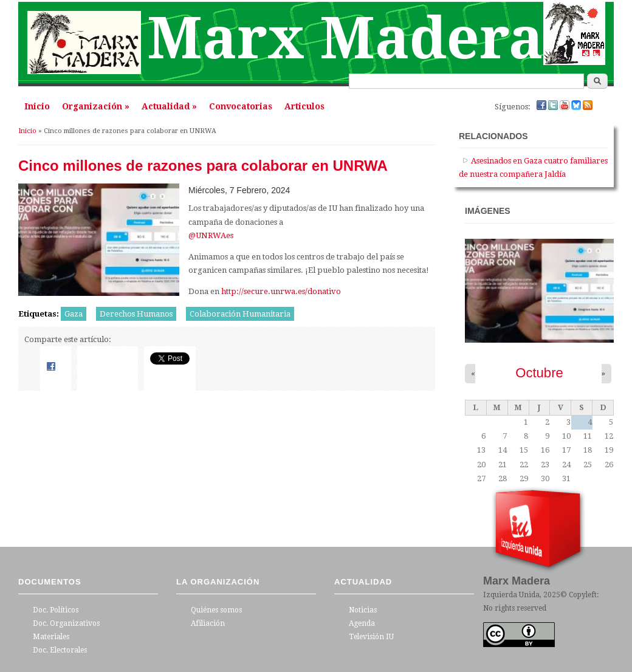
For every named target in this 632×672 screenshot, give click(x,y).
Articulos (304, 106)
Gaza (74, 314)
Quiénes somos (216, 610)
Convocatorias (241, 106)
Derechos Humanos (136, 314)
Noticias (363, 610)
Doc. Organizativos (66, 623)
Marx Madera (345, 39)
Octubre (539, 373)
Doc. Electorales (60, 650)
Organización (96, 106)
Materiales (51, 637)
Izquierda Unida (511, 595)
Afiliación (208, 623)
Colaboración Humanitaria (240, 314)
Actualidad (169, 106)
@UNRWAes (211, 235)
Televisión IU (371, 637)
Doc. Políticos (56, 610)
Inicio (37, 106)
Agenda (362, 623)
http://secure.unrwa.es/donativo (281, 291)
